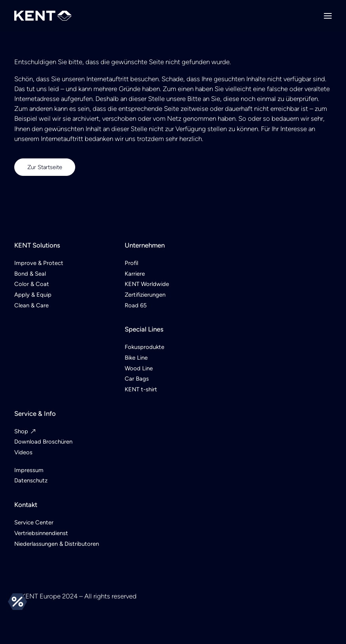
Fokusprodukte (144, 347)
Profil (131, 263)
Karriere (135, 274)
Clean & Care (31, 305)
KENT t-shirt (141, 389)
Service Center (34, 522)
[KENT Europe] (43, 16)
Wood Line (139, 368)
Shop (21, 431)
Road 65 (136, 305)
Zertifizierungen (145, 295)
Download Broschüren (43, 442)
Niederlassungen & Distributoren (57, 544)
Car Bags (137, 379)
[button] (328, 16)
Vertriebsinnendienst (41, 533)
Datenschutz (31, 480)
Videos (23, 452)
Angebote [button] (17, 602)
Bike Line (136, 358)
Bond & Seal (30, 274)
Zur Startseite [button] (45, 167)
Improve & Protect (39, 263)
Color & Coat (32, 284)
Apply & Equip (33, 295)
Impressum (29, 470)
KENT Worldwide (147, 284)
